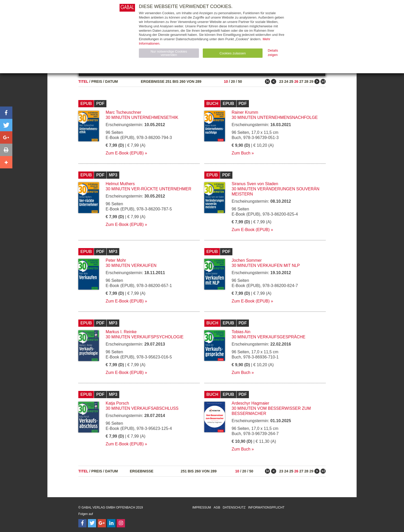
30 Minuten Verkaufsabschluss (142, 408)
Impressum (202, 508)
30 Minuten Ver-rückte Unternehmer (148, 189)
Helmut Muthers (120, 184)
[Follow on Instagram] (121, 523)
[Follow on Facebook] (82, 523)
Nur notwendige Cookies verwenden (169, 53)
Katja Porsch (117, 403)
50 (240, 81)
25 (291, 81)
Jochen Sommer (247, 260)
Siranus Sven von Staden (255, 184)
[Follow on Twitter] (92, 523)
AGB (217, 508)
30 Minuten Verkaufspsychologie (145, 337)
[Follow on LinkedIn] (111, 523)
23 (281, 81)
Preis (97, 81)
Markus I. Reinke (121, 332)
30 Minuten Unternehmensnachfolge (275, 117)
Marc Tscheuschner (123, 112)
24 (286, 81)
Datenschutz (234, 508)
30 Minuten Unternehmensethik (142, 117)
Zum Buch (241, 153)
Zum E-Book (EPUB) (125, 153)
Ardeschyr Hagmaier (250, 403)
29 (312, 81)
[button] (6, 113)
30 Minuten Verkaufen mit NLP (266, 265)
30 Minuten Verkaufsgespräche (268, 337)
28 (306, 81)
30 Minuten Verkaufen (131, 265)
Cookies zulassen (233, 53)
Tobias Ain (241, 332)
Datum (112, 81)
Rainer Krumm (245, 112)
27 (301, 81)
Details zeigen (273, 53)
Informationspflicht (266, 508)
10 (226, 81)
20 (233, 81)
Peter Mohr (116, 260)
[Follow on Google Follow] (102, 523)
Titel (83, 81)
